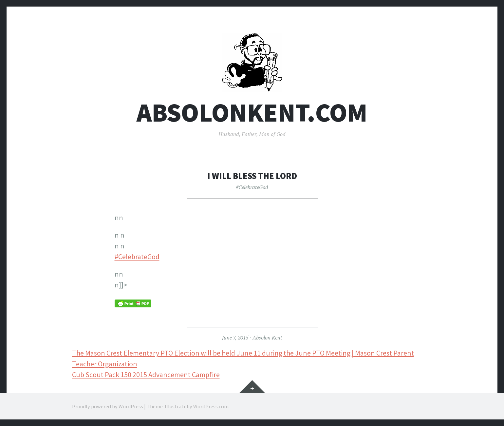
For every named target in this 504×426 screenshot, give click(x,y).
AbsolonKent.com (252, 113)
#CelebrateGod (252, 187)
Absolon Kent (267, 338)
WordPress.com (211, 406)
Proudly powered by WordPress (108, 406)
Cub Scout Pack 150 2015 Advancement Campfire (146, 375)
